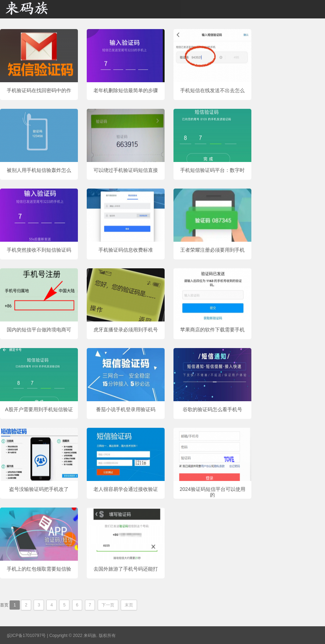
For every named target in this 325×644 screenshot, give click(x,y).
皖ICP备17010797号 (26, 635)
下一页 (108, 605)
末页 (129, 605)
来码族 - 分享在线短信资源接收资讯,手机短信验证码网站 (35, 9)
